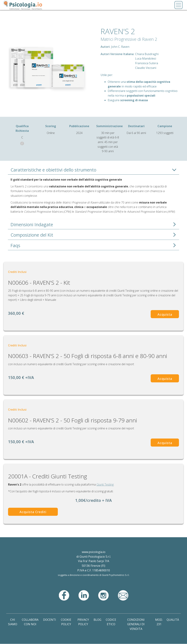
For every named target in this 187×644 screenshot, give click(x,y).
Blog (97, 620)
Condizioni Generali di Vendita (136, 624)
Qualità (173, 620)
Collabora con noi (30, 622)
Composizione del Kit (32, 235)
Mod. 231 (159, 622)
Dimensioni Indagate (32, 225)
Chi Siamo (13, 622)
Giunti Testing (105, 484)
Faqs (15, 245)
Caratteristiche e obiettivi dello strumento (53, 170)
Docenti (50, 620)
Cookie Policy (66, 622)
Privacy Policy (83, 622)
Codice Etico (111, 622)
